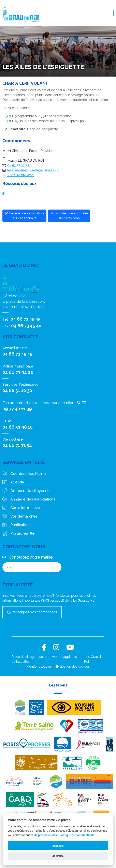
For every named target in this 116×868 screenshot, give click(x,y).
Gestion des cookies (75, 666)
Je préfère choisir (46, 835)
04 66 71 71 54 (17, 445)
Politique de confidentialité (77, 835)
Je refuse (58, 856)
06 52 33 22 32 (18, 165)
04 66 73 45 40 (26, 326)
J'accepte (58, 846)
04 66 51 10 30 (17, 390)
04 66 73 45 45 (26, 319)
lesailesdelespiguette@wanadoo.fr (33, 170)
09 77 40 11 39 (17, 409)
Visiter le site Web (20, 175)
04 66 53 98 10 (18, 427)
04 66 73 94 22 (18, 372)
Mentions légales (39, 666)
